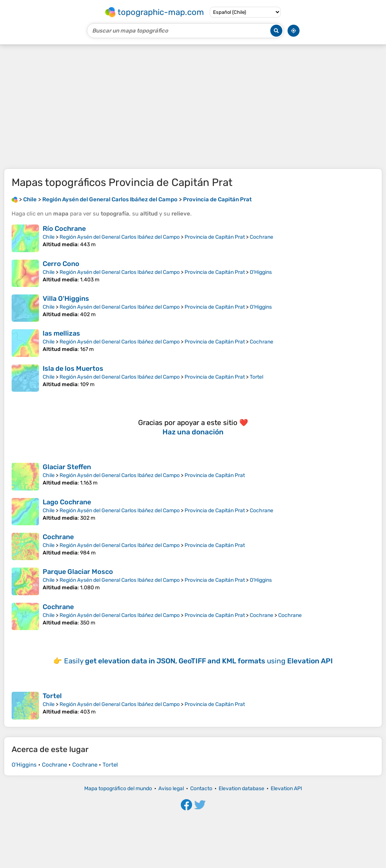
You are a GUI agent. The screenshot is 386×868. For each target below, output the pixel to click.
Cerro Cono (61, 264)
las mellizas (61, 333)
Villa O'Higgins (66, 299)
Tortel (256, 377)
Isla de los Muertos (73, 369)
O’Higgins (261, 272)
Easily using (198, 661)
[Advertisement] (193, 107)
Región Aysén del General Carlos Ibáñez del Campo (120, 237)
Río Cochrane (64, 229)
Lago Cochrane (67, 502)
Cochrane (262, 237)
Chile (49, 237)
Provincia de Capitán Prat (215, 237)
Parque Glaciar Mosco (78, 572)
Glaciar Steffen (67, 467)
